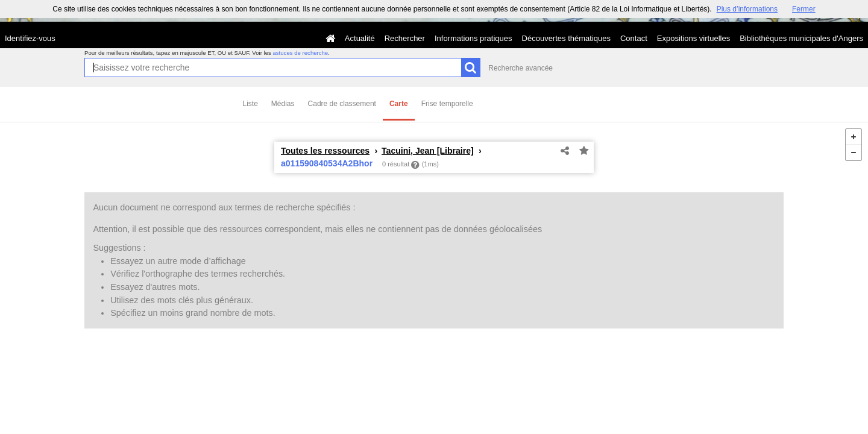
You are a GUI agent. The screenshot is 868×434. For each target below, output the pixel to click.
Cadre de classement (342, 104)
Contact (634, 38)
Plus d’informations (747, 9)
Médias (283, 104)
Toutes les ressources (325, 151)
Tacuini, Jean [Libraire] (428, 151)
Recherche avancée (520, 68)
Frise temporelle (447, 104)
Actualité (360, 38)
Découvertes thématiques (566, 38)
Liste (250, 104)
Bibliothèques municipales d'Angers (801, 38)
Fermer (804, 9)
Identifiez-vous (30, 38)
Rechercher (405, 38)
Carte (399, 104)
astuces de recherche (300, 53)
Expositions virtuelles (693, 38)
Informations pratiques (473, 38)
